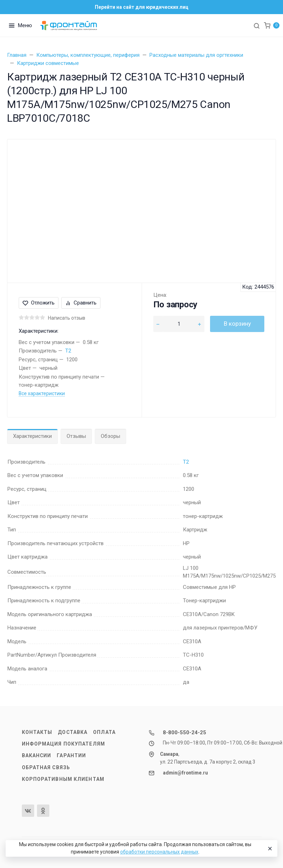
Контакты (37, 732)
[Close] (269, 849)
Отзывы (76, 436)
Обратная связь (46, 767)
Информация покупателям (63, 744)
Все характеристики (42, 393)
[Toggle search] (257, 25)
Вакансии (37, 755)
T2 (68, 351)
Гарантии (71, 755)
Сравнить (81, 303)
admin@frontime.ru (185, 773)
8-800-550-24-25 (184, 733)
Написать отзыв (67, 318)
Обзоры (110, 436)
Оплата (104, 732)
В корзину (237, 324)
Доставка (73, 732)
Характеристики (32, 436)
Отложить (39, 303)
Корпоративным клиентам (63, 779)
